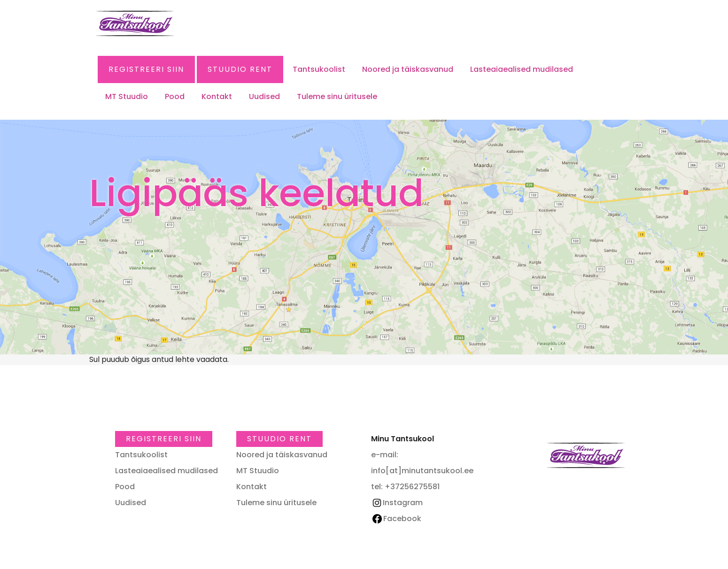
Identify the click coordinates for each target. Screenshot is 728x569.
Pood (175, 96)
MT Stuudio (127, 96)
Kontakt (217, 96)
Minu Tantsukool (586, 456)
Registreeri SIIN (146, 69)
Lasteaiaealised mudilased (522, 69)
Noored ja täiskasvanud (408, 69)
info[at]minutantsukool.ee (422, 471)
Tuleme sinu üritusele (337, 96)
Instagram (397, 503)
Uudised (264, 96)
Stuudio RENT (240, 69)
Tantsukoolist (319, 69)
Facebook (397, 519)
